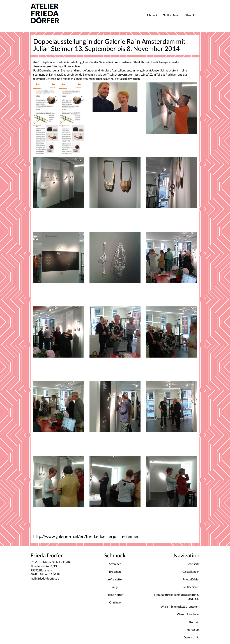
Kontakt (194, 622)
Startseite (193, 564)
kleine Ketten (115, 595)
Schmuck (152, 15)
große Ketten (115, 579)
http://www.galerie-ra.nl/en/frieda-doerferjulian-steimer (86, 536)
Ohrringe (115, 602)
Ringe (115, 587)
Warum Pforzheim (188, 614)
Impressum (193, 630)
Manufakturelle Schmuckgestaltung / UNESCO (177, 597)
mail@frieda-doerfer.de (45, 578)
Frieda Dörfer (191, 579)
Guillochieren (171, 15)
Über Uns (191, 15)
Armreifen (115, 564)
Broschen (115, 572)
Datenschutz (192, 637)
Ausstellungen (191, 572)
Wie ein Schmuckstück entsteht (180, 606)
